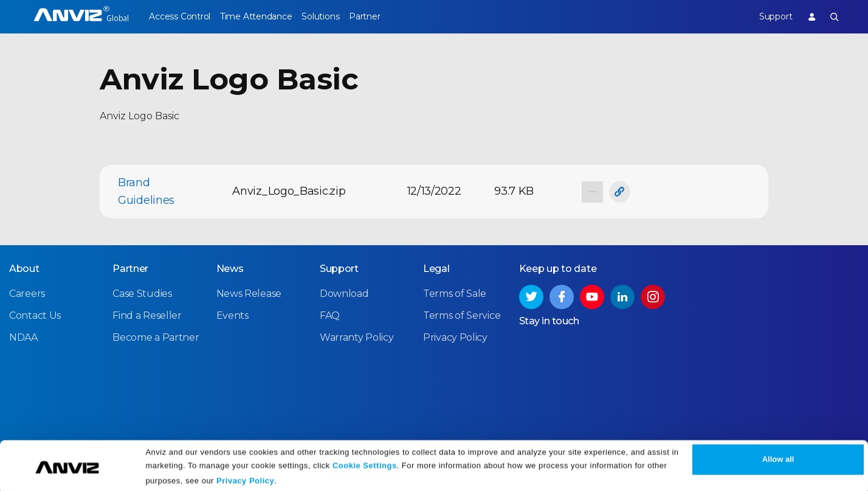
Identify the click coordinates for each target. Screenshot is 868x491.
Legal (436, 268)
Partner (390, 16)
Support (767, 16)
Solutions (337, 16)
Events (232, 315)
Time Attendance (264, 16)
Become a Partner (156, 337)
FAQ (330, 315)
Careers (27, 293)
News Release (249, 293)
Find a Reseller (147, 315)
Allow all (778, 456)
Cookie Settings (365, 462)
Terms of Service (462, 315)
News (230, 268)
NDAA (23, 337)
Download (344, 293)
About (24, 268)
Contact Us (35, 315)
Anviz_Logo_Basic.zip (289, 191)
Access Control (179, 16)
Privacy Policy (245, 477)
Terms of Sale (455, 293)
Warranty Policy (357, 337)
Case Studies (142, 293)
